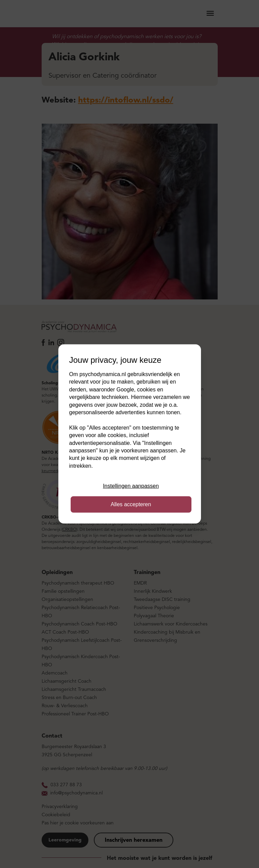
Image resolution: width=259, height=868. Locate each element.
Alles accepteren (131, 504)
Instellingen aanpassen (131, 486)
